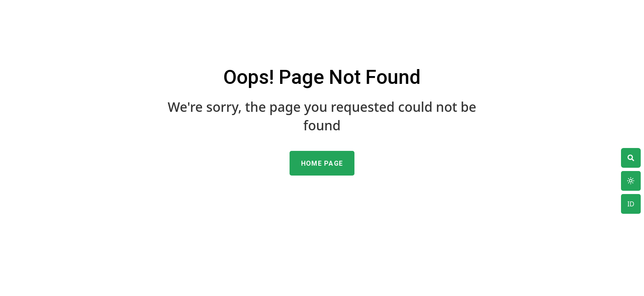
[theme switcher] (631, 158)
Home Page (322, 163)
